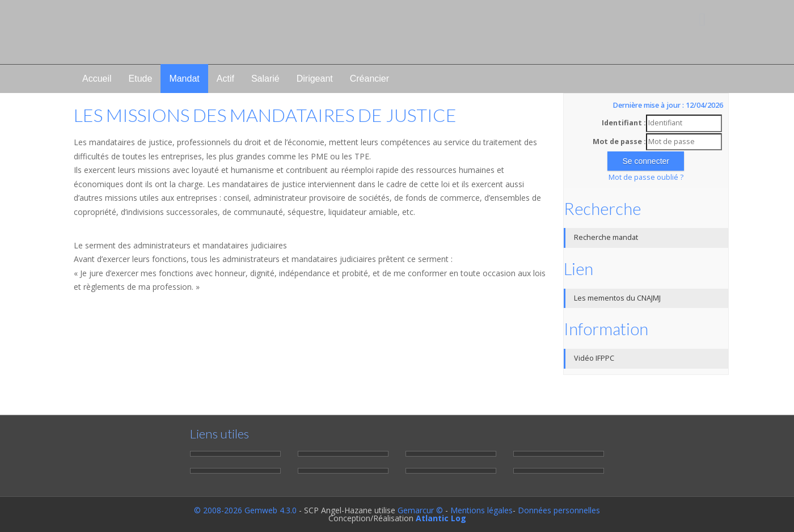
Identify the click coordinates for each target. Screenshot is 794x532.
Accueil (97, 79)
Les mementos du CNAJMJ (617, 298)
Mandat (184, 79)
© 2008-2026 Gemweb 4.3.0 (245, 510)
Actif (225, 79)
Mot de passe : (619, 142)
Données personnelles (559, 510)
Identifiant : (624, 123)
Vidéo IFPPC (594, 358)
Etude (141, 79)
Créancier (369, 79)
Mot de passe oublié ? (646, 177)
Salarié (265, 79)
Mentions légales (482, 510)
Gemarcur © (420, 510)
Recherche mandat (606, 237)
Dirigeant (315, 79)
